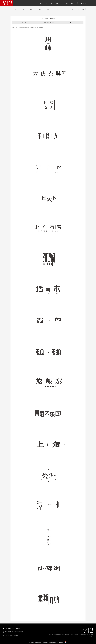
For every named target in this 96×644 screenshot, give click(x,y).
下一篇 (77, 9)
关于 (46, 3)
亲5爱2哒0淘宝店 (83, 635)
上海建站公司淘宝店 (58, 635)
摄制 (67, 3)
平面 (51, 3)
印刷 (62, 3)
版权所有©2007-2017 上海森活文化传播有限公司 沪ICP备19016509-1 (49, 642)
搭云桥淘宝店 (66, 635)
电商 (57, 3)
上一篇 (71, 9)
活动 (72, 3)
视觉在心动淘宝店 (74, 635)
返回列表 (83, 9)
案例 (82, 3)
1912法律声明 (31, 642)
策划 (77, 3)
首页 (41, 3)
